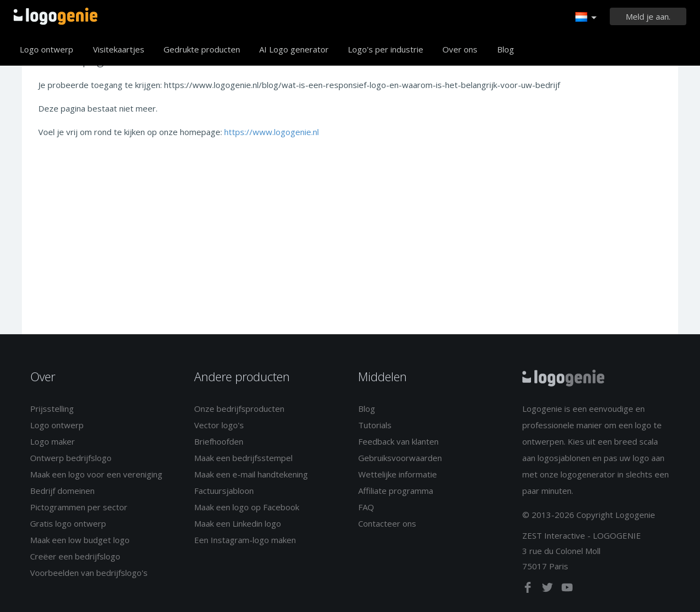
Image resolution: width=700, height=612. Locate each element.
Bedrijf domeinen (62, 491)
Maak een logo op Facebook (247, 507)
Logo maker (52, 441)
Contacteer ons (387, 523)
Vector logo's (219, 425)
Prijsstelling (52, 409)
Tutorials (375, 425)
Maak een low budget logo (80, 540)
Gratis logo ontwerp (68, 523)
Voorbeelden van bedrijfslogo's (89, 573)
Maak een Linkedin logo (238, 523)
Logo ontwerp (46, 49)
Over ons (460, 49)
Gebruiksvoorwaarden (400, 458)
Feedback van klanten (398, 441)
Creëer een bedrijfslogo (75, 556)
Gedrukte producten (202, 49)
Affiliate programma (396, 491)
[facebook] (529, 590)
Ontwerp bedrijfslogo (71, 458)
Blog (506, 49)
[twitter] (549, 590)
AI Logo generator (294, 49)
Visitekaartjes (119, 49)
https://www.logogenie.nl (272, 132)
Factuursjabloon (224, 491)
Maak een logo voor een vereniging (96, 474)
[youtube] (567, 590)
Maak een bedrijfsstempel (243, 458)
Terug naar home (56, 16)
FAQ (366, 507)
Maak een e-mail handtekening (251, 474)
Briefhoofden (219, 441)
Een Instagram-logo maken (245, 540)
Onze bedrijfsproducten (239, 409)
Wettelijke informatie (398, 474)
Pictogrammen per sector (79, 507)
